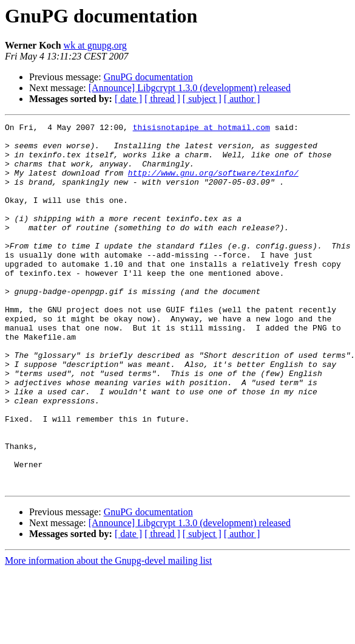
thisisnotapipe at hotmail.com (201, 129)
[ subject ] (202, 99)
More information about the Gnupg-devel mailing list (108, 633)
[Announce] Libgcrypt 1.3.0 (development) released (190, 88)
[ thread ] (162, 99)
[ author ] (242, 99)
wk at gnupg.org (95, 45)
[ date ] (128, 99)
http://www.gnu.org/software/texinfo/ (213, 183)
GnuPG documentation (148, 77)
